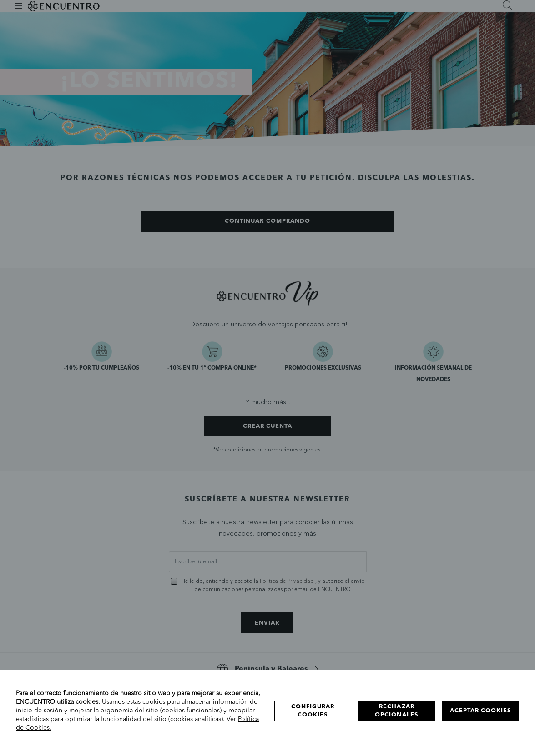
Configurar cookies (313, 711)
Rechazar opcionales (396, 711)
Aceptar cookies (481, 711)
